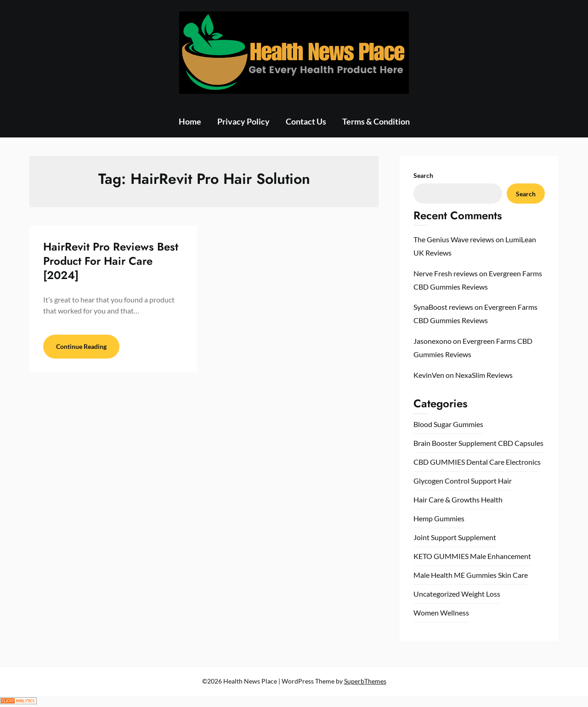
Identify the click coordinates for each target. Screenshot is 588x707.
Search (423, 175)
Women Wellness (441, 613)
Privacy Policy (243, 121)
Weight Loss (481, 594)
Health (492, 499)
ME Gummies (475, 575)
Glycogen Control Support (455, 481)
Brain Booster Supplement (455, 443)
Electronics (523, 462)
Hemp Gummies (439, 518)
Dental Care (485, 462)
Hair (505, 481)
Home (190, 121)
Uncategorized (437, 594)
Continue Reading (81, 346)
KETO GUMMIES (441, 556)
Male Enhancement (500, 556)
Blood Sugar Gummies (448, 424)
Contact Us (306, 121)
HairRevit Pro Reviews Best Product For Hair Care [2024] (111, 261)
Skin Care (513, 575)
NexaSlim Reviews (484, 375)
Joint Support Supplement (455, 537)
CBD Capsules (521, 443)
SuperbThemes (365, 681)
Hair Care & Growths (447, 499)
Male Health (433, 575)
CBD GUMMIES (439, 462)
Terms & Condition (376, 121)
